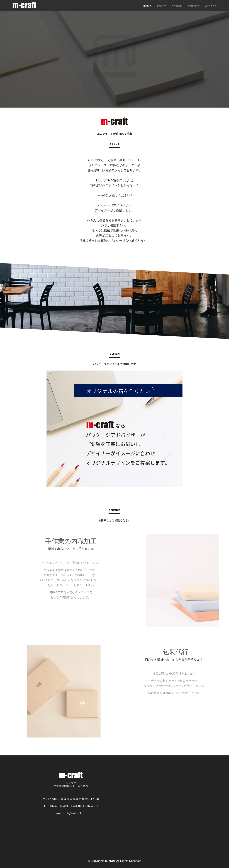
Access (211, 6)
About (161, 6)
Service (194, 6)
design (177, 6)
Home (147, 6)
